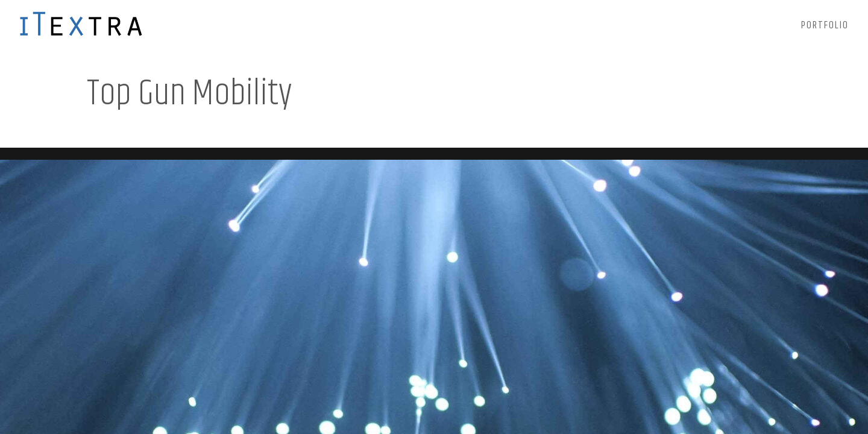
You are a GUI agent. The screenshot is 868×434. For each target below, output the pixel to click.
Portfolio (825, 27)
